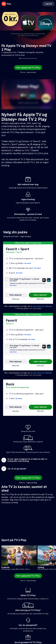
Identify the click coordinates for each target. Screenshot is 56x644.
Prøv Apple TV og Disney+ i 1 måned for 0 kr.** (24, 280)
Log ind (48, 4)
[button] (28, 460)
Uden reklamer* (40, 295)
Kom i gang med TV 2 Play (28, 68)
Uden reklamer (40, 407)
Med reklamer (16, 295)
